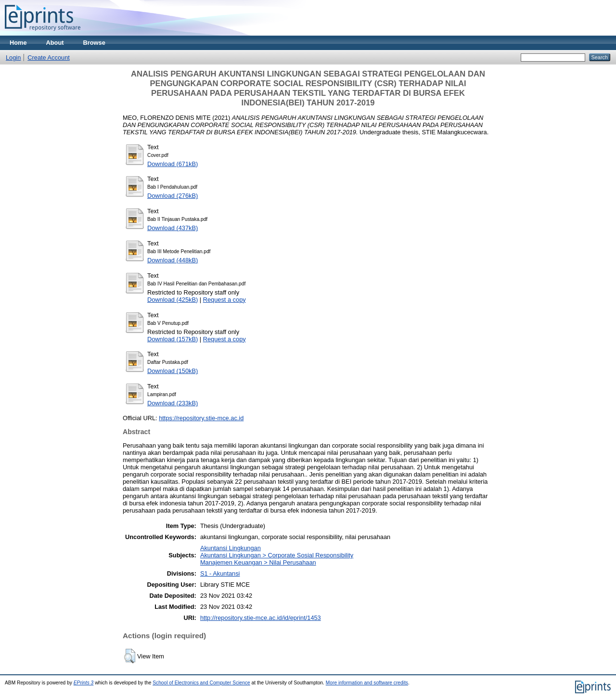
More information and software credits (367, 683)
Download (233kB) (173, 403)
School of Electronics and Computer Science (201, 683)
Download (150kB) (173, 371)
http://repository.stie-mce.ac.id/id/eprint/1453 (261, 618)
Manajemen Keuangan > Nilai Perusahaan (258, 562)
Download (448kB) (173, 260)
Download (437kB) (173, 228)
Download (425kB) (173, 300)
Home (18, 43)
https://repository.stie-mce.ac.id (201, 418)
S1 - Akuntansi (220, 573)
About (55, 43)
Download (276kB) (173, 196)
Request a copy (225, 300)
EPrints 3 (84, 683)
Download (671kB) (173, 164)
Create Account (49, 58)
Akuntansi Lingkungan (231, 548)
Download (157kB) (173, 339)
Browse (94, 43)
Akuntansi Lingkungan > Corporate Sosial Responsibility (277, 555)
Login (13, 58)
